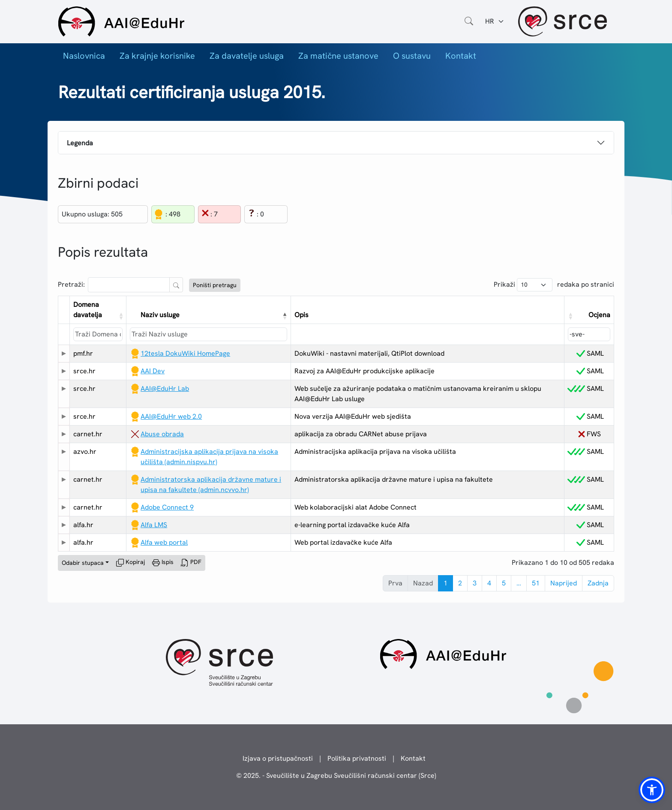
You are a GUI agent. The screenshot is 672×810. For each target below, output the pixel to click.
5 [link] (504, 583)
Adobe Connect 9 (167, 507)
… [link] (519, 583)
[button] (120, 316)
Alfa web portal (164, 542)
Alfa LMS (154, 525)
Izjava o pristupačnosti (278, 758)
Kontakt (461, 56)
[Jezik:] (495, 21)
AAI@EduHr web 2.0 (171, 416)
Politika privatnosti (357, 758)
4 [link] (489, 583)
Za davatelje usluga (247, 56)
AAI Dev (153, 371)
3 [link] (475, 583)
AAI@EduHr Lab (165, 388)
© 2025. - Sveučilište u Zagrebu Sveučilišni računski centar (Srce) (336, 775)
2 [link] (460, 583)
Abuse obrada (162, 434)
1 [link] (445, 583)
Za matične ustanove (338, 56)
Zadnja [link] (598, 583)
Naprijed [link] (564, 583)
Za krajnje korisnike (157, 56)
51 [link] (536, 583)
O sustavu (412, 56)
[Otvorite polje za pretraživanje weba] (469, 21)
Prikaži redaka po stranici (554, 285)
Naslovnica (84, 56)
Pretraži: (71, 284)
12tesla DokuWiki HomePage (185, 353)
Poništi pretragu (215, 285)
